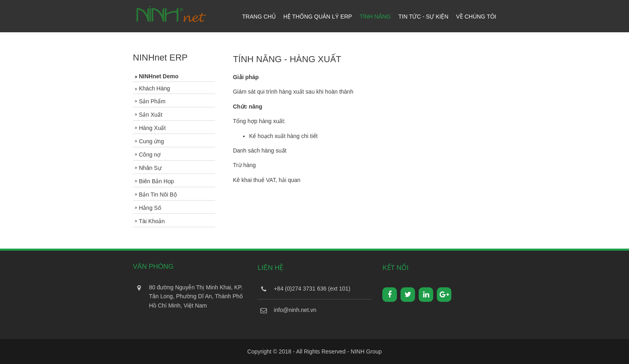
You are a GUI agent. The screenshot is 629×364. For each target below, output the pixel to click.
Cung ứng (151, 141)
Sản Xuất (151, 115)
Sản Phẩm (152, 101)
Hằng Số (150, 208)
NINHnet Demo (159, 76)
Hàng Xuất (152, 128)
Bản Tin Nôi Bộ (158, 195)
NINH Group (366, 351)
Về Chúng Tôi (476, 17)
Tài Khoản (152, 221)
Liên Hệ (270, 268)
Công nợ (150, 155)
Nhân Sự (150, 168)
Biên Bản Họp (156, 181)
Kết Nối (395, 268)
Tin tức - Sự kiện (424, 17)
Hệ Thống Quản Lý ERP (318, 17)
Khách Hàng (154, 88)
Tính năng (375, 17)
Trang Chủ (259, 17)
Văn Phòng (153, 267)
